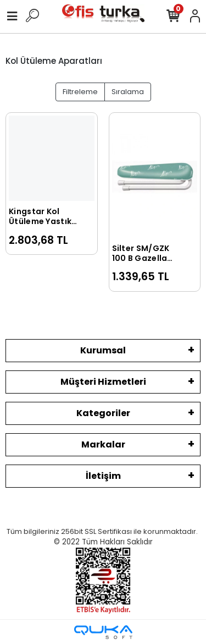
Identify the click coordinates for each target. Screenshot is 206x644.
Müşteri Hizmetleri (103, 382)
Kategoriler (103, 413)
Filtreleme (80, 92)
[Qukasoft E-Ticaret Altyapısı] (103, 632)
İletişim (103, 476)
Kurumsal (103, 350)
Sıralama (128, 92)
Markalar (103, 444)
